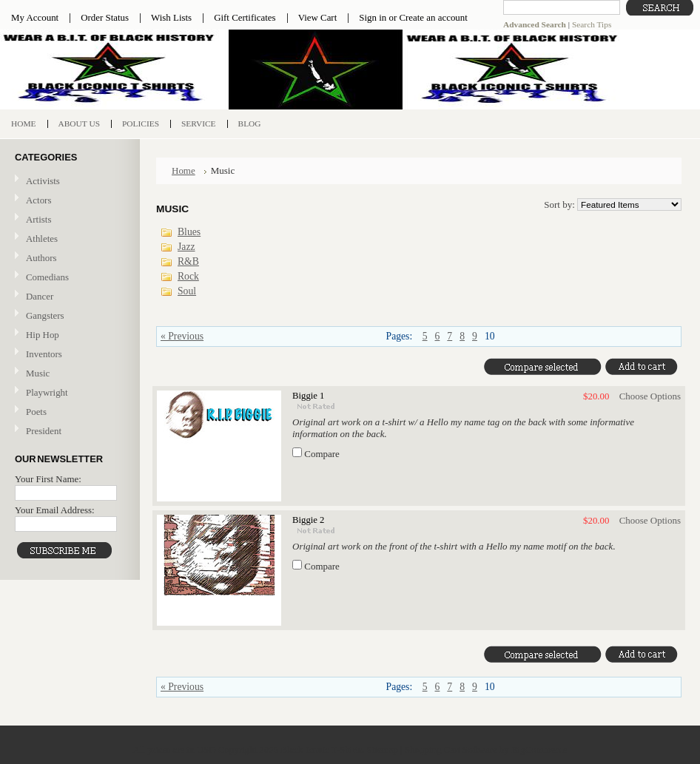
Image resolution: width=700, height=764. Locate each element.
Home (184, 170)
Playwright (47, 392)
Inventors (44, 354)
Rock (188, 276)
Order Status (105, 17)
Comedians (47, 277)
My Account (35, 17)
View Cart (318, 17)
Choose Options (650, 396)
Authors (41, 258)
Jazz (186, 247)
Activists (43, 181)
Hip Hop (43, 335)
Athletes (42, 239)
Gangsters (45, 315)
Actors (38, 200)
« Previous (182, 336)
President (44, 431)
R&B (188, 261)
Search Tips (592, 24)
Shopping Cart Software (451, 750)
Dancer (40, 296)
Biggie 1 (308, 396)
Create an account (433, 17)
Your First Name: (48, 479)
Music (68, 374)
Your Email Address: (55, 510)
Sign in (373, 17)
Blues (189, 232)
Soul (187, 291)
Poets (36, 412)
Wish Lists (171, 17)
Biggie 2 (308, 520)
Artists (38, 219)
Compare (322, 454)
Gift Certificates (245, 17)
